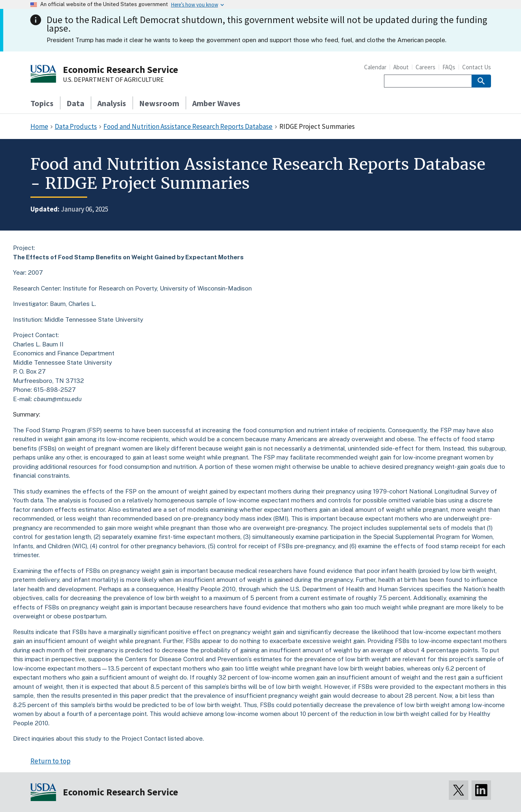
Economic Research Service (120, 69)
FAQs (449, 67)
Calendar (375, 67)
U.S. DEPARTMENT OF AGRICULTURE (113, 80)
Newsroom (159, 103)
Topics (42, 103)
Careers (426, 67)
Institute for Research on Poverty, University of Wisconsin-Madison (157, 288)
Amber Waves (216, 103)
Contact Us (477, 67)
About (401, 67)
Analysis (112, 103)
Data (75, 103)
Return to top (50, 761)
